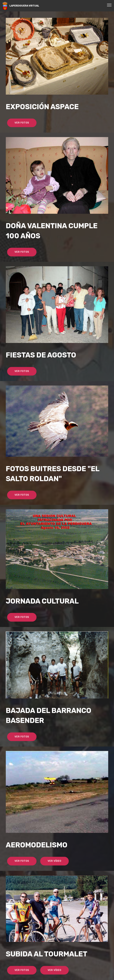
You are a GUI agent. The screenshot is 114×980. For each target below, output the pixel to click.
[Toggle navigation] (109, 5)
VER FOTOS (22, 131)
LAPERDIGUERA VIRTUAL (24, 6)
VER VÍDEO (54, 869)
